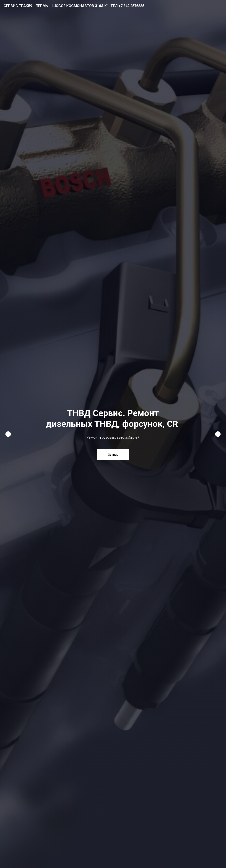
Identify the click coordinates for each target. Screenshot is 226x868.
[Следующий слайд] (218, 434)
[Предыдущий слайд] (8, 434)
